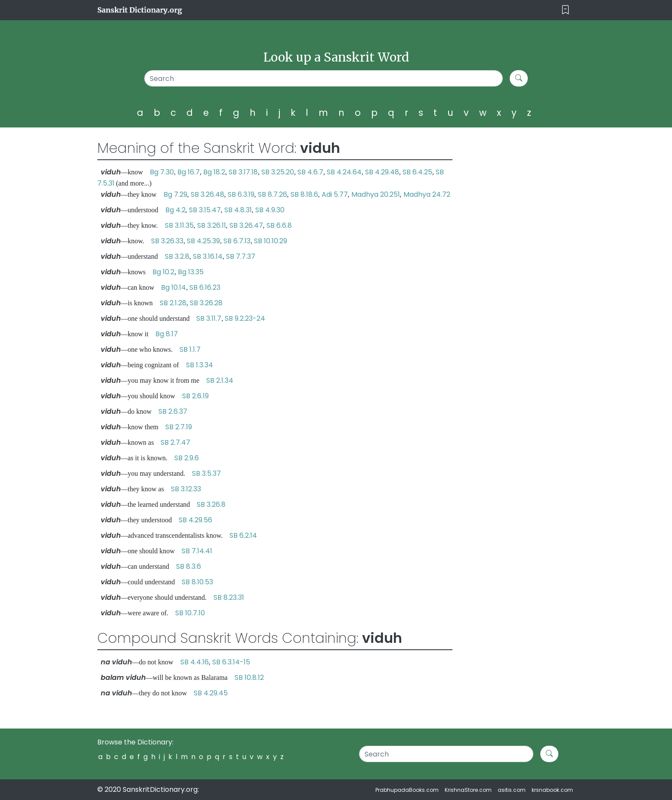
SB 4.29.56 (195, 520)
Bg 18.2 (214, 172)
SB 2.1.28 (173, 303)
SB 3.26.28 (206, 303)
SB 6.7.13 (237, 241)
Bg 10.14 (173, 287)
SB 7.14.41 (197, 551)
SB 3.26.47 (246, 225)
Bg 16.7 (189, 172)
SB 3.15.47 (205, 210)
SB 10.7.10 (190, 613)
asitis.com (512, 790)
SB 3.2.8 (177, 256)
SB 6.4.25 (417, 172)
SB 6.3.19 (241, 194)
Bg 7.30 (162, 172)
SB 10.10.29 (271, 241)
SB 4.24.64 (344, 172)
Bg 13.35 (191, 272)
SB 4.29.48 (382, 172)
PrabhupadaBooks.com (407, 790)
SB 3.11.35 (179, 225)
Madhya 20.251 (376, 194)
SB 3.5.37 (206, 473)
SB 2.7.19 (179, 427)
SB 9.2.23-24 (245, 318)
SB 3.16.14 (208, 256)
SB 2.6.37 (173, 411)
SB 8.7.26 (273, 194)
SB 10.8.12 (249, 678)
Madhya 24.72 (427, 194)
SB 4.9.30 (270, 210)
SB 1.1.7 (190, 349)
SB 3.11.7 (209, 318)
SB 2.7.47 (175, 442)
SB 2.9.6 (187, 458)
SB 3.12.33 (186, 489)
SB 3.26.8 (211, 504)
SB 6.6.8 (279, 225)
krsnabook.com (552, 790)
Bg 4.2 (175, 210)
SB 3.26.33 (167, 241)
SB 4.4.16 (195, 662)
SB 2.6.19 (195, 396)
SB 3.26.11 (212, 225)
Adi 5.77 (335, 194)
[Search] (324, 78)
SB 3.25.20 (278, 172)
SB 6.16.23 (205, 287)
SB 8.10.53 (197, 582)
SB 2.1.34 (220, 380)
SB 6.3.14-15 (231, 662)
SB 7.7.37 (241, 256)
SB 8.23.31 (229, 597)
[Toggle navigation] (565, 10)
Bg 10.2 (163, 272)
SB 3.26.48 (207, 194)
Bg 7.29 (175, 194)
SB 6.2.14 (243, 535)
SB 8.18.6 (304, 194)
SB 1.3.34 (200, 365)
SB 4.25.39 (203, 241)
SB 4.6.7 (310, 172)
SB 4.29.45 (211, 693)
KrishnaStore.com (468, 790)
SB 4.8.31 (238, 210)
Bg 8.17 (167, 334)
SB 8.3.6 (189, 566)
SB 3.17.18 (243, 172)
